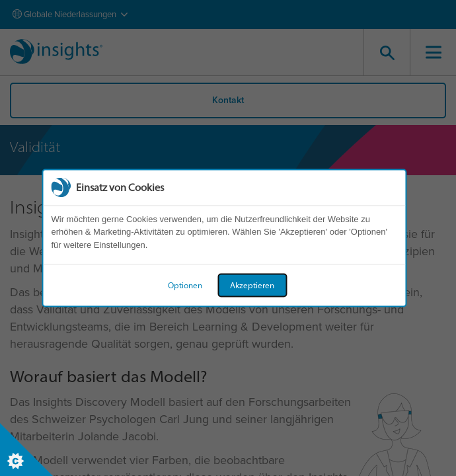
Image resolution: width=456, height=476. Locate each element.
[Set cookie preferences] (26, 450)
